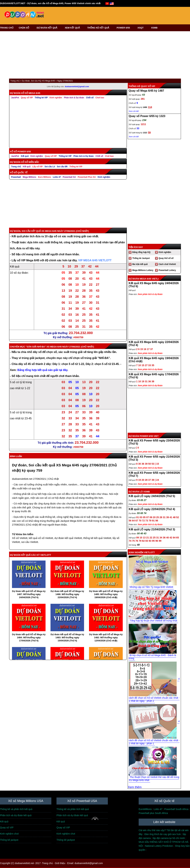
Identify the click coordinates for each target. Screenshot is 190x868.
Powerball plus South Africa (153, 813)
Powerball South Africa (176, 809)
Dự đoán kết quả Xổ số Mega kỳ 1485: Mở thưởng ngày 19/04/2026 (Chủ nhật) (106, 594)
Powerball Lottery (167, 270)
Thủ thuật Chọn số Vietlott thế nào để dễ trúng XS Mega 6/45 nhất (154, 779)
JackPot (15, 98)
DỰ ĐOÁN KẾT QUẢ (48, 28)
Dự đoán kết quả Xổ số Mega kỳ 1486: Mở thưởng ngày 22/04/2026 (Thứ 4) (67, 594)
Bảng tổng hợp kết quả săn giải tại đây (42, 370)
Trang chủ (16, 167)
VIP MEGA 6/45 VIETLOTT (95, 260)
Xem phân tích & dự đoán (150, 294)
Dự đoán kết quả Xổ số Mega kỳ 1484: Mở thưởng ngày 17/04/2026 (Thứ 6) (29, 637)
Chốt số (90, 98)
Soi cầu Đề (62, 167)
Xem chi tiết (134, 111)
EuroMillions (145, 809)
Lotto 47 (57, 177)
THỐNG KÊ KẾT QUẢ (99, 28)
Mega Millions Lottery (143, 270)
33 (138, 128)
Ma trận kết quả (140, 264)
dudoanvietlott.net (22, 479)
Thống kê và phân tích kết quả (16, 809)
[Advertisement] (110, 14)
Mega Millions (30, 177)
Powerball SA (69, 177)
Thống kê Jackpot (141, 258)
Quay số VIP (27, 98)
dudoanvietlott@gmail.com (77, 86)
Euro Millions (44, 177)
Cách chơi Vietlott (167, 264)
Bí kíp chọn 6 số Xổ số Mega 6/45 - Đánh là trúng (152, 657)
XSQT (142, 28)
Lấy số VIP (38, 167)
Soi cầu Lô (50, 167)
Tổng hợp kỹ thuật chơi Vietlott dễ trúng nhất (153, 621)
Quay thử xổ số (166, 258)
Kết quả (25, 156)
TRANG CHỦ (7, 28)
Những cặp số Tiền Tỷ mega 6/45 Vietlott (151, 587)
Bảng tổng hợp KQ (141, 252)
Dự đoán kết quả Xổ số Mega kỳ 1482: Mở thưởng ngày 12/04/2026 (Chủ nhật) (106, 637)
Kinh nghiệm (56, 98)
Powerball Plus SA (87, 177)
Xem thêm (135, 787)
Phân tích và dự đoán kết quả (16, 815)
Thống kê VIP (41, 98)
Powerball (16, 177)
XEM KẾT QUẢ (73, 28)
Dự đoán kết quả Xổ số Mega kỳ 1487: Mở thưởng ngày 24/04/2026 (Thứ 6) (29, 594)
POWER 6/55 (124, 28)
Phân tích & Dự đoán (74, 98)
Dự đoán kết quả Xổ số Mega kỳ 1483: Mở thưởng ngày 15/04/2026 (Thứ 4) (67, 637)
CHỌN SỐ (25, 28)
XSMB (154, 28)
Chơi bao (100, 98)
